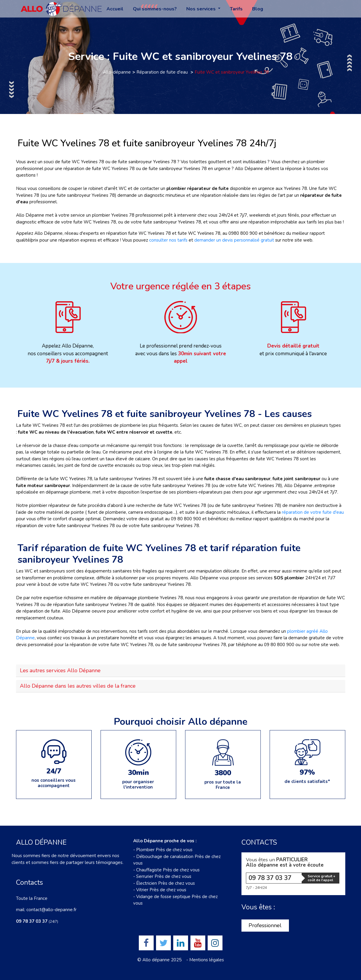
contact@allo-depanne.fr (51, 910)
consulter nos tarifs (168, 240)
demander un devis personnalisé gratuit (234, 240)
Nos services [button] (202, 9)
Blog (258, 9)
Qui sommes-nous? (155, 9)
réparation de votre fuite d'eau (313, 512)
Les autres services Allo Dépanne (60, 670)
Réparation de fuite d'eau (163, 72)
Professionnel (265, 925)
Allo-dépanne (117, 72)
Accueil (115, 9)
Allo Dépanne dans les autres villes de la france (78, 686)
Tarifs (236, 9)
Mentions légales (207, 960)
